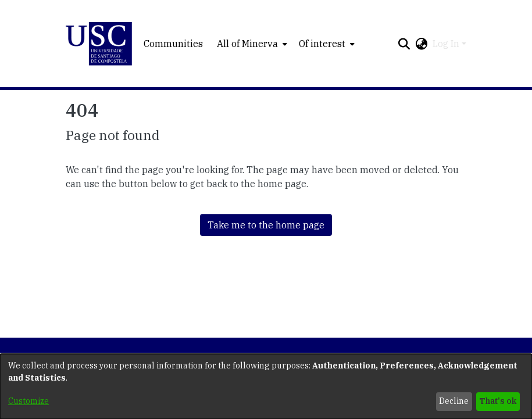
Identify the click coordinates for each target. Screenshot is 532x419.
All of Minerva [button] (247, 44)
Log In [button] (447, 44)
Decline (454, 401)
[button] (99, 44)
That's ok (498, 401)
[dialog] (266, 386)
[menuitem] (251, 44)
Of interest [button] (322, 44)
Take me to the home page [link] (266, 225)
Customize (28, 401)
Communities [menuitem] (173, 44)
